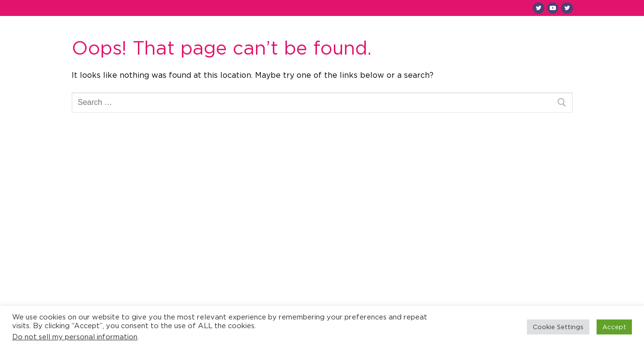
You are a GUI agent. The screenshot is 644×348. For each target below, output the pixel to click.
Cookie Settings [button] (558, 327)
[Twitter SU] (538, 8)
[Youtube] (553, 8)
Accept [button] (614, 327)
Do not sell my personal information (75, 337)
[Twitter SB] (567, 8)
